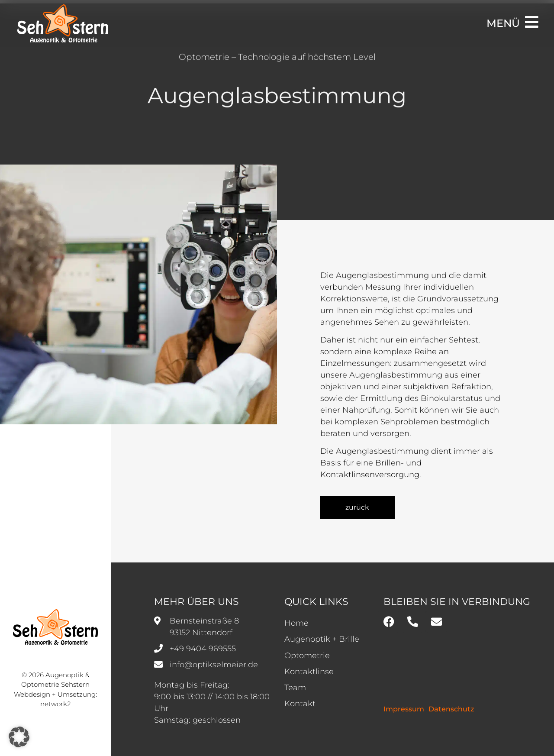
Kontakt (300, 704)
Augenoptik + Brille (322, 639)
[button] (19, 737)
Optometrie (307, 656)
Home (296, 623)
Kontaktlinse (309, 672)
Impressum (404, 709)
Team (295, 688)
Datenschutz (451, 709)
